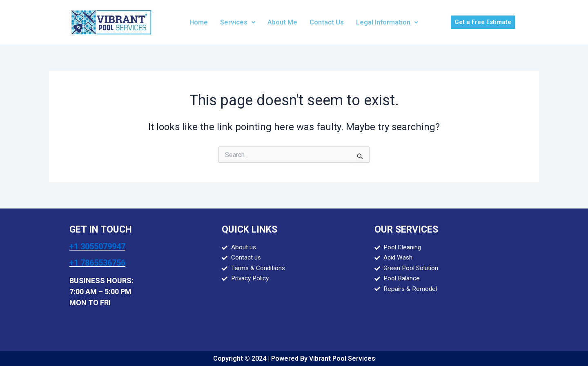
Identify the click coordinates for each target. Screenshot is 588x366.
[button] (238, 22)
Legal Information (387, 22)
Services (238, 22)
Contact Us (327, 22)
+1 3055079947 (97, 246)
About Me (282, 22)
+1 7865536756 (97, 263)
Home (199, 22)
